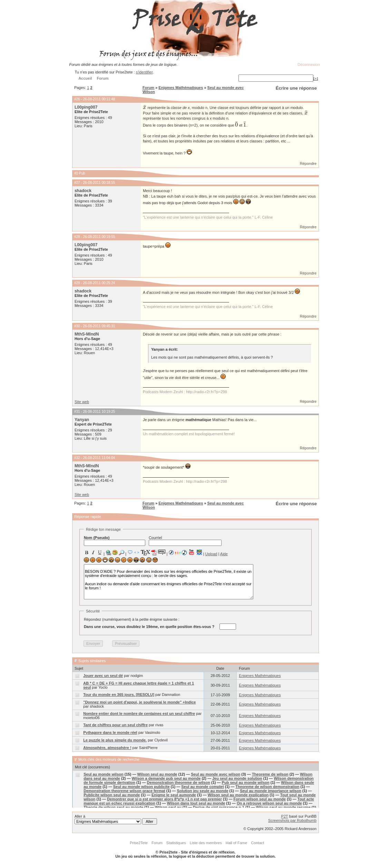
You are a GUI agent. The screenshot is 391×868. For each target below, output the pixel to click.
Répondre (308, 163)
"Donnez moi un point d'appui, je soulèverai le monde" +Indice (139, 702)
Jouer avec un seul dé (103, 676)
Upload (211, 554)
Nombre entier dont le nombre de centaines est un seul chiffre (139, 714)
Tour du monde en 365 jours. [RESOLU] (119, 695)
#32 (77, 458)
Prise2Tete (139, 843)
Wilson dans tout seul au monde (196, 803)
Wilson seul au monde (157, 774)
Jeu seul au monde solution (237, 778)
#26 (77, 99)
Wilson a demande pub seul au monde (166, 778)
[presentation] (145, 108)
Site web (82, 402)
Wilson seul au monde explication (238, 795)
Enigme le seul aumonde (174, 795)
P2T (285, 816)
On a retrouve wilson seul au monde (269, 803)
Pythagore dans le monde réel (110, 732)
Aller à (116, 819)
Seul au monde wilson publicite (141, 787)
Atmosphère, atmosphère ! (107, 748)
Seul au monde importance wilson (271, 791)
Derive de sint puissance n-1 (219, 807)
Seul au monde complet (202, 787)
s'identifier (144, 72)
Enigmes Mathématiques (181, 88)
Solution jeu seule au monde (202, 791)
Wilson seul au (168, 807)
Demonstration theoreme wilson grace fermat (124, 791)
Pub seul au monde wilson (246, 782)
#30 (77, 326)
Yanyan (82, 420)
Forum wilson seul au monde (260, 799)
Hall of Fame (236, 843)
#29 (77, 283)
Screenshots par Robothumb (292, 820)
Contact (257, 843)
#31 (77, 412)
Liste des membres (206, 843)
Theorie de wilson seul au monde (113, 807)
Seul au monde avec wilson (216, 774)
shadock (83, 191)
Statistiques (176, 843)
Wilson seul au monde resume (283, 807)
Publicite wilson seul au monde (112, 795)
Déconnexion (309, 64)
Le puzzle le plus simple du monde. (115, 740)
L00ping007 (86, 107)
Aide (224, 554)
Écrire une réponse (296, 88)
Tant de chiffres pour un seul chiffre (115, 725)
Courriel (185, 541)
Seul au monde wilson (104, 774)
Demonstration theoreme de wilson (179, 782)
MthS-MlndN (87, 334)
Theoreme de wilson (270, 774)
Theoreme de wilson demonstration (267, 787)
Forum (148, 88)
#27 (77, 183)
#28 (77, 237)
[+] (316, 78)
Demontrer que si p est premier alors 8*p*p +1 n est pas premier (164, 799)
